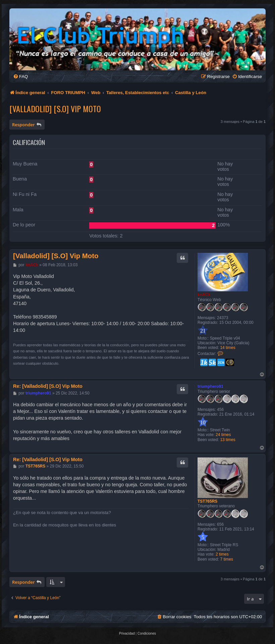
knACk (204, 295)
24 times (223, 435)
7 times (227, 559)
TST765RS (207, 501)
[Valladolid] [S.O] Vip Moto (55, 109)
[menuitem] (20, 77)
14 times (228, 348)
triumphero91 (210, 386)
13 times (228, 440)
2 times (222, 554)
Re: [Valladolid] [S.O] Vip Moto (48, 386)
